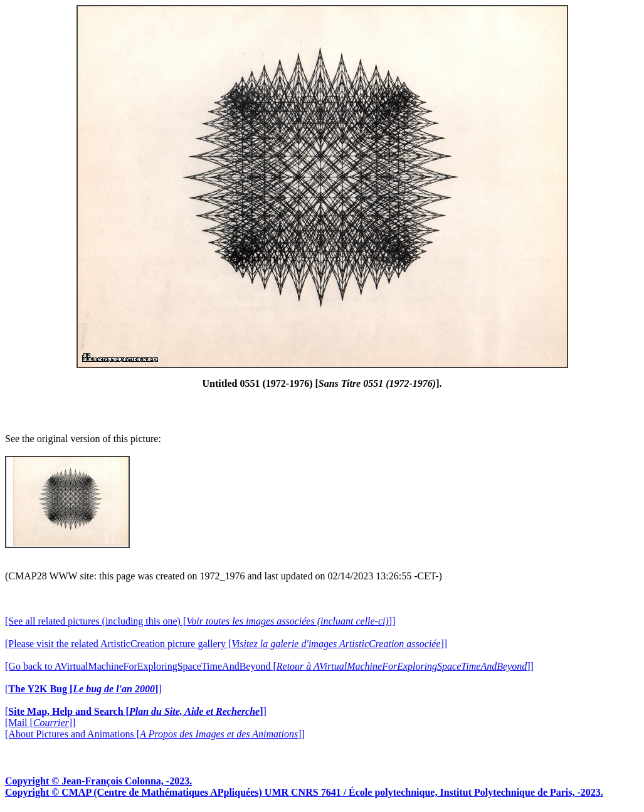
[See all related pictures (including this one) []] (200, 621)
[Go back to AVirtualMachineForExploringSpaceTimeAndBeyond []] (269, 666)
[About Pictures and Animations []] (155, 734)
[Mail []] (40, 723)
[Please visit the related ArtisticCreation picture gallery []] (226, 644)
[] (83, 689)
